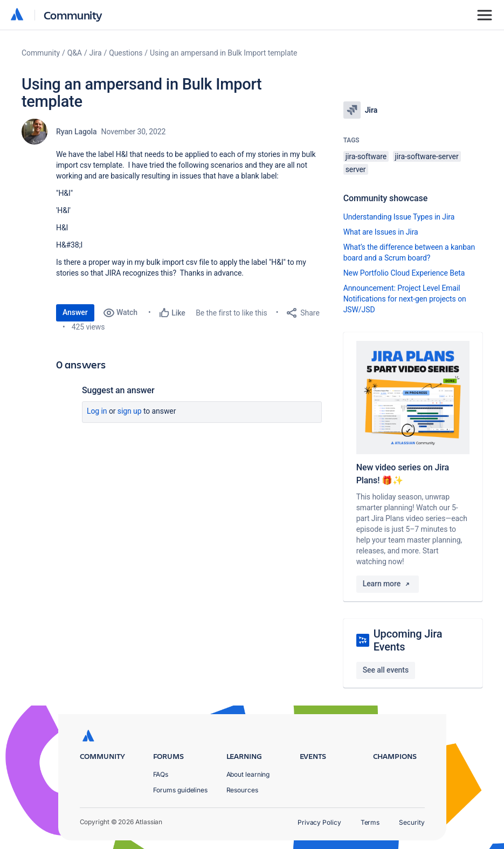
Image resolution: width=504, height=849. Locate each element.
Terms (370, 822)
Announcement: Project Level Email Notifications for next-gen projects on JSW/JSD (405, 299)
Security (412, 822)
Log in (97, 411)
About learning (248, 774)
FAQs (161, 774)
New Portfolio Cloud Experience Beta (404, 273)
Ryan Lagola (77, 132)
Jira (96, 53)
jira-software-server (427, 156)
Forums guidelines (181, 790)
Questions (126, 53)
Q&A (75, 53)
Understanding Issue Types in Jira (399, 217)
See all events (386, 670)
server (356, 169)
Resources (242, 790)
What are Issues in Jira (381, 232)
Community (73, 15)
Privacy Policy (319, 822)
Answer (75, 312)
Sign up (130, 411)
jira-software (366, 156)
